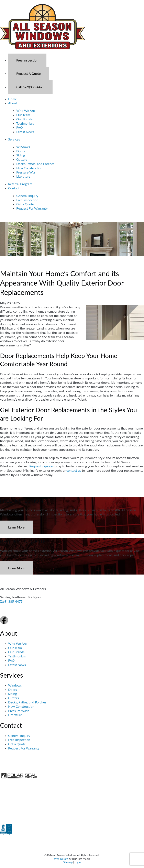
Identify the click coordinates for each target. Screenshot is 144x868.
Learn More (16, 527)
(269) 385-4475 (11, 601)
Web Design (61, 859)
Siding (21, 155)
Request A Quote (29, 73)
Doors (21, 151)
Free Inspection (27, 60)
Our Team (23, 115)
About (13, 103)
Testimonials (25, 123)
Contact (14, 188)
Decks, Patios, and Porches (35, 164)
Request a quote (41, 466)
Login (78, 862)
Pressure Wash (27, 172)
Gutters (22, 159)
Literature (23, 176)
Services (14, 139)
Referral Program (20, 184)
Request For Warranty (32, 208)
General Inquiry (27, 196)
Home (13, 99)
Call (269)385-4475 (30, 87)
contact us (74, 470)
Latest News (25, 132)
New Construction (29, 168)
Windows (23, 147)
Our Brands (24, 119)
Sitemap (68, 862)
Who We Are (26, 110)
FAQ (19, 127)
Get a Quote (25, 204)
